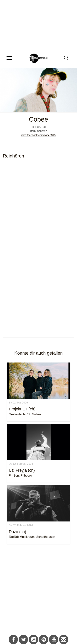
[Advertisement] (37, 590)
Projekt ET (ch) (22, 409)
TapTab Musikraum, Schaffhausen (32, 537)
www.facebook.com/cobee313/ (38, 135)
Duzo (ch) (17, 532)
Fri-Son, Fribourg (20, 475)
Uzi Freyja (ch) (22, 470)
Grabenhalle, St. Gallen (25, 414)
